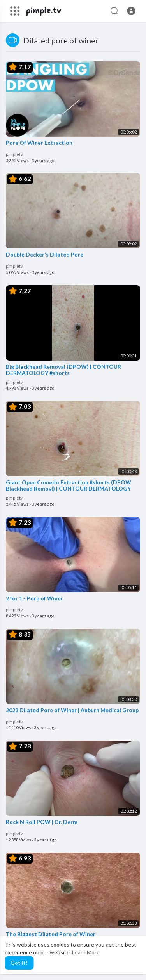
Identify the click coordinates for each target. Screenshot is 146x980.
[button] (131, 11)
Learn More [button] (86, 952)
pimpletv (14, 154)
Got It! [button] (19, 963)
